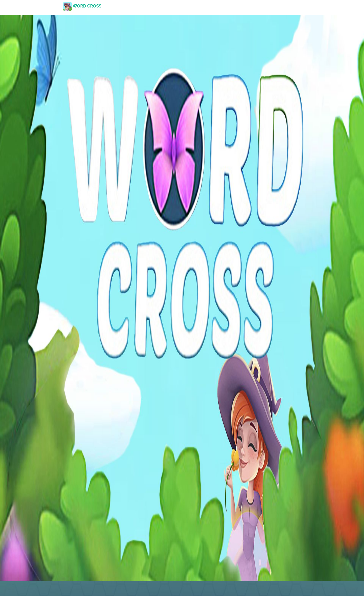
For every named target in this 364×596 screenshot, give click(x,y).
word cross (82, 6)
